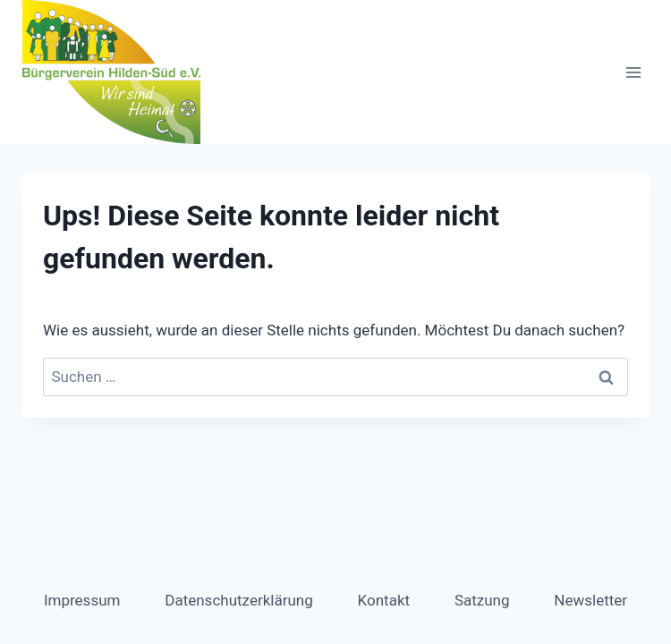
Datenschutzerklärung (238, 600)
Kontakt (384, 600)
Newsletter (590, 600)
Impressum (82, 600)
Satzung (482, 600)
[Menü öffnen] (633, 72)
